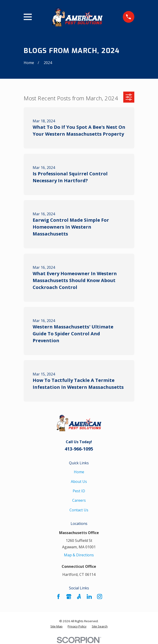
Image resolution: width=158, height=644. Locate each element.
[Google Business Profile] (69, 596)
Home (79, 472)
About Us (79, 482)
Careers (79, 500)
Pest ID (79, 491)
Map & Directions (79, 555)
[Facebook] (58, 596)
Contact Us (79, 510)
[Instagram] (100, 596)
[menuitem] (56, 626)
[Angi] (79, 596)
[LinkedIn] (89, 596)
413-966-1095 (79, 449)
